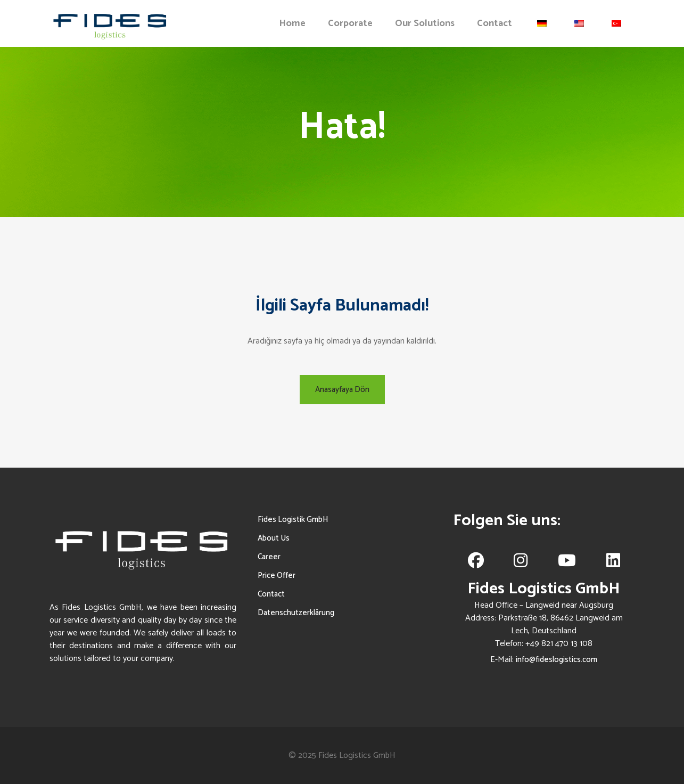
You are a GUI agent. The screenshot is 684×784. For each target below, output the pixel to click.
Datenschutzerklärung (296, 613)
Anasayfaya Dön (342, 390)
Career (269, 557)
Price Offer (277, 575)
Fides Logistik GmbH (293, 520)
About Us (274, 538)
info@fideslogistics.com (557, 660)
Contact (271, 594)
